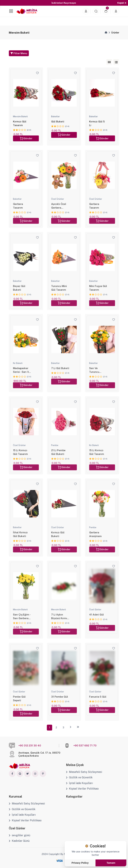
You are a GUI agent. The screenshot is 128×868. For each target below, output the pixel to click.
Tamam (111, 863)
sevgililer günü (19, 835)
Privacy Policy (80, 863)
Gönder (26, 138)
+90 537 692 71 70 (85, 745)
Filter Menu (19, 53)
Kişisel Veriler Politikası (82, 789)
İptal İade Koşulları (79, 783)
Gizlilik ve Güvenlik (79, 777)
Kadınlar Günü (19, 841)
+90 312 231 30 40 (30, 745)
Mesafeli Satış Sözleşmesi (84, 772)
